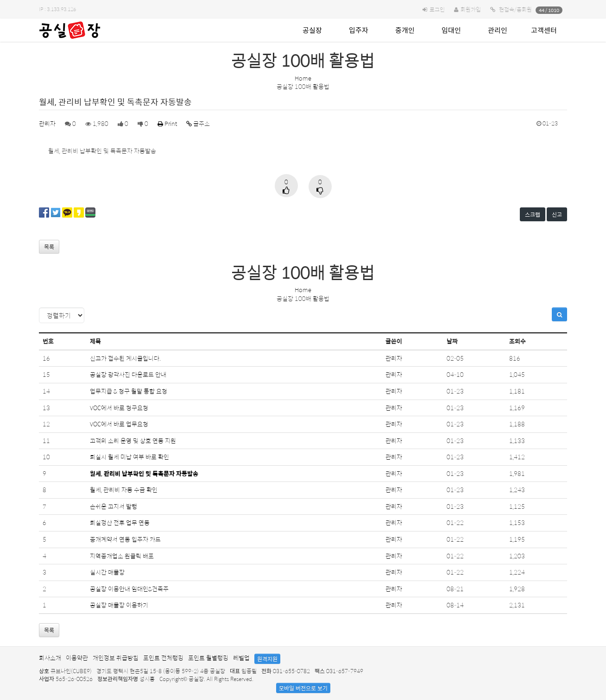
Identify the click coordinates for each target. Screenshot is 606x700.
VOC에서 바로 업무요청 (119, 424)
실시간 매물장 (107, 572)
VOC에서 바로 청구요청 (119, 408)
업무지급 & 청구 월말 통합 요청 (129, 391)
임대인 (451, 30)
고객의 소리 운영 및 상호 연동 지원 (133, 441)
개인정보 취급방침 (116, 658)
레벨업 (241, 658)
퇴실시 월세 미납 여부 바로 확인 (129, 457)
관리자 (47, 123)
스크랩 (533, 214)
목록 (49, 247)
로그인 (437, 9)
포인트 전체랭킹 (163, 658)
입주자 (359, 30)
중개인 (405, 30)
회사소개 (50, 658)
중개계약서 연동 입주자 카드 (125, 539)
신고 (557, 214)
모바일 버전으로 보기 (303, 688)
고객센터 (544, 30)
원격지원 (267, 659)
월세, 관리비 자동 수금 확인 (124, 490)
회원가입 (471, 9)
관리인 (498, 30)
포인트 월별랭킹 (208, 658)
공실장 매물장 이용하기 (119, 605)
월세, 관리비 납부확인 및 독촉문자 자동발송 (144, 473)
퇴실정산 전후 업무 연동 (120, 522)
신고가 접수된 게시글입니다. (125, 358)
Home (303, 78)
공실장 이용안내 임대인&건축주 (129, 589)
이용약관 (77, 658)
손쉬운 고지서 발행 (114, 506)
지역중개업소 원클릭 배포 (122, 556)
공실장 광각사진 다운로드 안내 (128, 374)
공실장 (312, 30)
